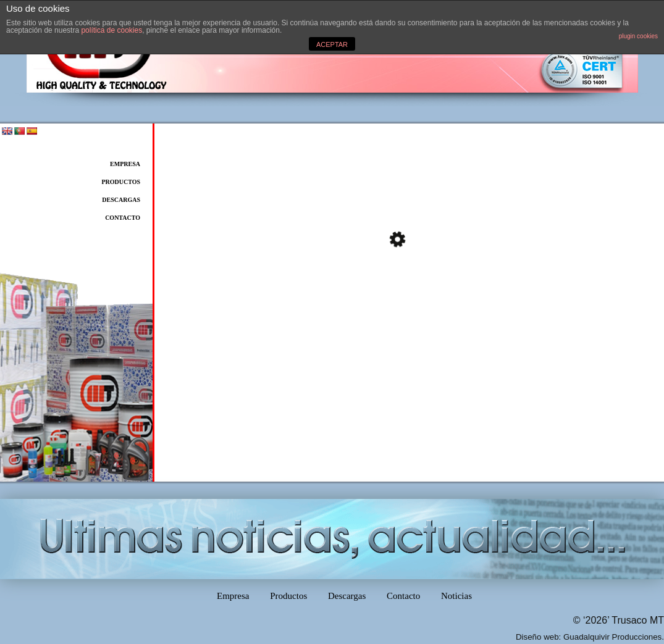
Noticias (456, 596)
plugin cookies (638, 36)
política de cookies (111, 30)
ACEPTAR (332, 44)
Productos (121, 182)
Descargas (121, 200)
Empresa (125, 164)
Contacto (123, 218)
